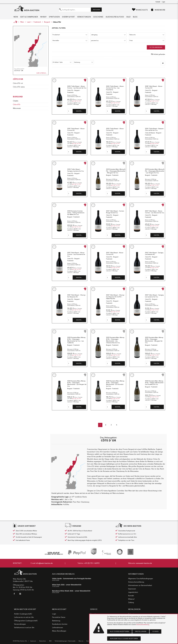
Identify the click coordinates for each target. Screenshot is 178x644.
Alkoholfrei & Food (129, 18)
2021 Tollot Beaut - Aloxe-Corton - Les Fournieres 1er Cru (76, 257)
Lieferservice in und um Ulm (24, 617)
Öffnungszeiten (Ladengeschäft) (26, 621)
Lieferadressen (57, 627)
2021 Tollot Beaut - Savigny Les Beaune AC (154, 256)
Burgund (47, 25)
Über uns (81, 641)
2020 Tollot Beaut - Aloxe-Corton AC (115, 132)
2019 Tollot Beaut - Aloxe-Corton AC (76, 132)
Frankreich (37, 25)
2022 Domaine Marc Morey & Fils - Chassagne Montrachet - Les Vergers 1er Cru (77, 386)
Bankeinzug (56, 621)
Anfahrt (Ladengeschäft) (23, 614)
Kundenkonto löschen (60, 624)
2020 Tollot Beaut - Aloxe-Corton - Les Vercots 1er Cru (77, 90)
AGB (50, 641)
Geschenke (110, 18)
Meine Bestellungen (59, 631)
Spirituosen (60, 18)
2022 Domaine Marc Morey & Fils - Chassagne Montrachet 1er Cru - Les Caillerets (76, 343)
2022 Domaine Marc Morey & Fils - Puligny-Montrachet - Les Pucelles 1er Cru (155, 385)
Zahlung (131, 602)
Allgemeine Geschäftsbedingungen (141, 579)
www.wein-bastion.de (144, 563)
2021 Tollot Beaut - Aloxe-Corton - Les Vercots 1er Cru (155, 215)
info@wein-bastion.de (44, 563)
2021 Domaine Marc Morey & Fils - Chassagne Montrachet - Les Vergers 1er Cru (155, 174)
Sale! (145, 18)
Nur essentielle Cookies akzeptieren (124, 639)
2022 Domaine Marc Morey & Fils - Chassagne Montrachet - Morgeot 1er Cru (154, 343)
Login (163, 2)
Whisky (47, 18)
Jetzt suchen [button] (96, 10)
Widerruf (131, 599)
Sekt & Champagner (31, 18)
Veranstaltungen (20, 624)
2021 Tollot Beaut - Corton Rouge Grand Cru (115, 215)
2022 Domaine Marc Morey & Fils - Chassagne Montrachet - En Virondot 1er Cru (115, 386)
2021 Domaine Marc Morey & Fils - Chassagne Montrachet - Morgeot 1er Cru (116, 174)
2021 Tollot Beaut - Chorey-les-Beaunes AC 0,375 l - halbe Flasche (115, 300)
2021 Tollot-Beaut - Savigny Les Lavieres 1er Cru (154, 299)
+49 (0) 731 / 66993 (92, 563)
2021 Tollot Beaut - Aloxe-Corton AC (115, 256)
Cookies (155, 631)
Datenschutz (43, 641)
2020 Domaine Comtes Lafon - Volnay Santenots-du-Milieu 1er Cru (76, 215)
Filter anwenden (156, 50)
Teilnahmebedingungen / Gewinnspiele (65, 641)
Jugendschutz (133, 592)
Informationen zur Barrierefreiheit (140, 585)
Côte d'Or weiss (19, 90)
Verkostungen (94, 18)
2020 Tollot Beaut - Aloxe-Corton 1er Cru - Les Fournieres (115, 91)
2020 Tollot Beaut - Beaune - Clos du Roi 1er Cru (155, 132)
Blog (154, 18)
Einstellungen (141, 631)
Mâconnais (17, 111)
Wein (15, 18)
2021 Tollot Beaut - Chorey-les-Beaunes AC (77, 299)
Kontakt (158, 2)
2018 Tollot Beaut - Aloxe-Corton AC (154, 90)
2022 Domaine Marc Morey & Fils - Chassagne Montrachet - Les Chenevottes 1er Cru (115, 343)
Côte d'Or (57, 25)
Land (29, 25)
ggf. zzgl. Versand (77, 104)
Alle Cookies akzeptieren (120, 631)
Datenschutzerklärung (136, 582)
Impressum (132, 589)
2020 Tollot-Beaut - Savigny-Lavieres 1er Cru (76, 173)
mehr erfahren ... (42, 76)
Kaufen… (79, 114)
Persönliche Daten (59, 617)
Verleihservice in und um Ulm (24, 627)
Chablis (16, 104)
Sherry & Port (76, 18)
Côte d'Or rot (18, 86)
